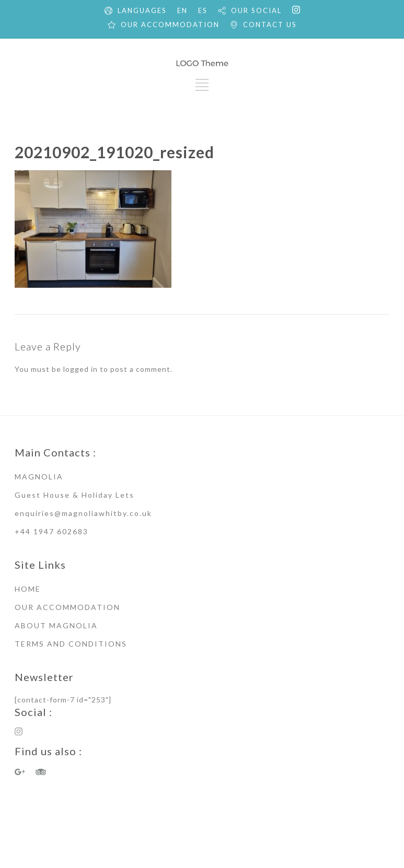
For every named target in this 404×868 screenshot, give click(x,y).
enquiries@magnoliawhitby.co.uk (83, 513)
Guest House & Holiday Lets (74, 495)
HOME (28, 589)
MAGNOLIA (39, 477)
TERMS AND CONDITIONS (71, 644)
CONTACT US (270, 25)
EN (182, 10)
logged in (80, 369)
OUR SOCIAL (256, 10)
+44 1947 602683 (51, 531)
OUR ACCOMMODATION (170, 25)
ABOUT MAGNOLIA (56, 625)
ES (203, 10)
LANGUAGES (142, 10)
